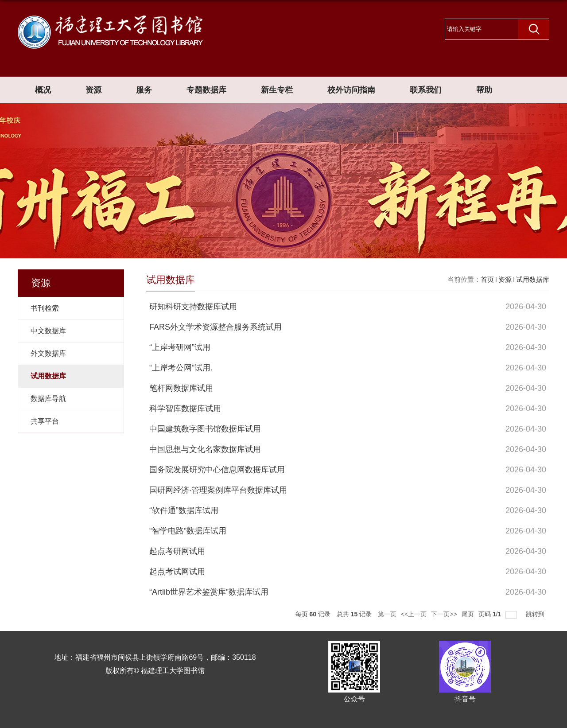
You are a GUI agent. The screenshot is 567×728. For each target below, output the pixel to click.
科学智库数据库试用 (185, 409)
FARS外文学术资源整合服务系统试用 (216, 327)
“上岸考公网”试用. (181, 368)
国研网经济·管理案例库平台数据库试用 (218, 490)
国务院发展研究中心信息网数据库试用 (217, 470)
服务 (144, 90)
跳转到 (536, 614)
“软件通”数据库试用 (184, 510)
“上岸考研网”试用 (180, 347)
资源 (93, 90)
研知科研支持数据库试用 (193, 307)
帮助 (484, 90)
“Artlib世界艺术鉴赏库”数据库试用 (209, 592)
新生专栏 (277, 90)
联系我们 (426, 90)
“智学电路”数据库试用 (188, 531)
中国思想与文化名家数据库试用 (205, 449)
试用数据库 (533, 279)
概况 (43, 90)
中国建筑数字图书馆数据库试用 (205, 429)
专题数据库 (206, 90)
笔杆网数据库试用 (181, 388)
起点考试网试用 (177, 572)
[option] (283, 181)
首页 (487, 279)
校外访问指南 (351, 90)
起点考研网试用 (177, 551)
